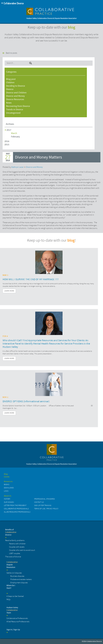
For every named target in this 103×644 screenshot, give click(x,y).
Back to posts (11, 53)
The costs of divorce (13, 557)
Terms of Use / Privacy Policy (46, 509)
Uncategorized (13, 113)
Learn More (9, 291)
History (7, 499)
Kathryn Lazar (17, 167)
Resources (8, 482)
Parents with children (17, 544)
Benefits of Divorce (11, 532)
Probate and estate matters (21, 579)
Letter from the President (15, 505)
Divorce (10, 89)
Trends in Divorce (15, 110)
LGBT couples (15, 553)
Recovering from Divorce (18, 106)
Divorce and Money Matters (38, 157)
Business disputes (17, 576)
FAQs (8, 600)
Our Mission (9, 502)
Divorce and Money (15, 96)
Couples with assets (17, 547)
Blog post (11, 79)
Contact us (39, 502)
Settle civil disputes (14, 573)
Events (7, 477)
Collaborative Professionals (16, 509)
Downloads (9, 488)
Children (10, 83)
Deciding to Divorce (16, 86)
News (9, 103)
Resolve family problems (15, 540)
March (14, 133)
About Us (8, 496)
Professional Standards (44, 499)
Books (7, 484)
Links (6, 491)
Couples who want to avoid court (22, 550)
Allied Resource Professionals (17, 512)
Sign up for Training (43, 505)
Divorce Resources (15, 99)
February (15, 137)
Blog (6, 474)
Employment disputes (19, 583)
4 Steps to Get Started (15, 596)
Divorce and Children (16, 93)
